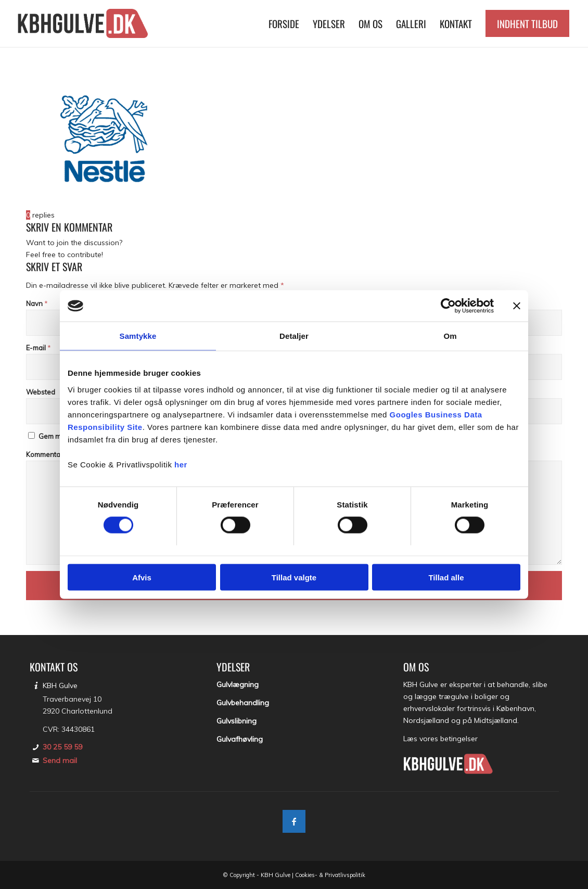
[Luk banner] (517, 306)
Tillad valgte (294, 577)
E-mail (39, 348)
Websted (41, 392)
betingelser (459, 739)
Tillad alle (446, 577)
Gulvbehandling (243, 703)
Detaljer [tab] (294, 336)
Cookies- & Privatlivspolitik (330, 875)
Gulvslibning (237, 721)
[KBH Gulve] (84, 23)
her (181, 464)
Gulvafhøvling (240, 739)
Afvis (142, 577)
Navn (37, 303)
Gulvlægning (238, 684)
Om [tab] (450, 336)
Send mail (60, 760)
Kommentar (47, 454)
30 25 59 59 (62, 747)
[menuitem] (284, 23)
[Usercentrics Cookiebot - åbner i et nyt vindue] (448, 306)
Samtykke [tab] (138, 336)
